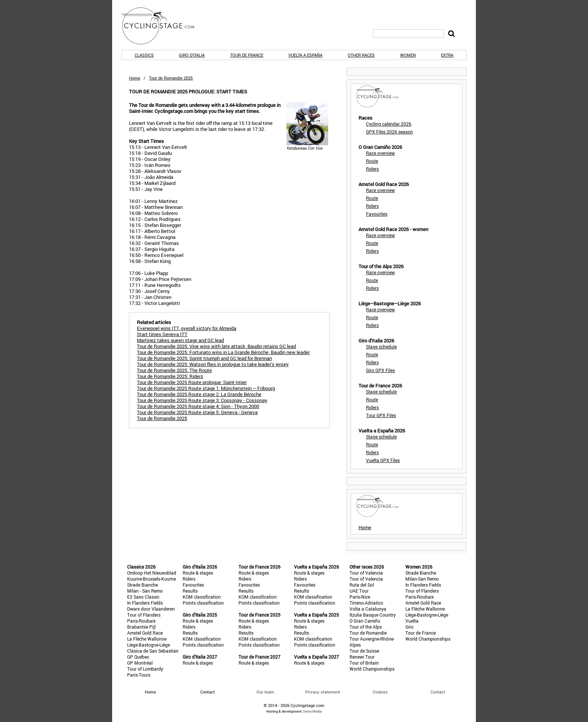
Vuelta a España (305, 55)
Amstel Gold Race (145, 633)
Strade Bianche (142, 585)
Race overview (380, 153)
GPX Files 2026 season (389, 132)
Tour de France (247, 55)
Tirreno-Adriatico (366, 603)
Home (135, 78)
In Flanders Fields (145, 603)
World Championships (372, 669)
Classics (144, 55)
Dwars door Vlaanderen (151, 609)
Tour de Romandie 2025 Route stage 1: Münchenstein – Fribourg (206, 388)
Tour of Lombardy (145, 669)
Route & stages (198, 573)
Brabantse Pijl (141, 627)
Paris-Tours (139, 675)
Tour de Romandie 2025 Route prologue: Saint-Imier (192, 382)
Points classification (203, 603)
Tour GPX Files (381, 415)
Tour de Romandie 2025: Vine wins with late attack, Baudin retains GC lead (216, 346)
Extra (447, 55)
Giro (409, 627)
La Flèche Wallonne (147, 639)
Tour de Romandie (368, 633)
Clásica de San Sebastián (153, 651)
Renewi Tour (362, 657)
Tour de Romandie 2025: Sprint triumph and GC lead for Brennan (204, 358)
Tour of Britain (364, 663)
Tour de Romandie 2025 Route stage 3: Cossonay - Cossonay (202, 400)
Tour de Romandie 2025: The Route (174, 370)
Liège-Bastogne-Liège (148, 645)
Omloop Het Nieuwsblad (152, 573)
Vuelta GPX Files (383, 460)
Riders (372, 169)
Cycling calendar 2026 (389, 124)
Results (190, 591)
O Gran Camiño (365, 621)
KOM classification (202, 597)
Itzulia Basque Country (373, 615)
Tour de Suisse (364, 651)
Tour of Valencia (366, 573)
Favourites (377, 214)
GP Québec (138, 657)
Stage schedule (381, 347)
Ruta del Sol (362, 585)
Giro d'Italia (192, 55)
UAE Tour (359, 591)
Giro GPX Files (380, 370)
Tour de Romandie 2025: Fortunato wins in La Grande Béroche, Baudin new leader (223, 352)
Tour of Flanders (144, 615)
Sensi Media (312, 711)
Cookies (380, 692)
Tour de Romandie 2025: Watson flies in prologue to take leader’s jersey (213, 364)
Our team (265, 692)
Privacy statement (323, 692)
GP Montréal (140, 663)
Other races (361, 55)
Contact (438, 692)
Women (408, 55)
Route (372, 161)
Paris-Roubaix (141, 621)
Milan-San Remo (422, 579)
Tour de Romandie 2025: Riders (170, 376)
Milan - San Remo (145, 591)
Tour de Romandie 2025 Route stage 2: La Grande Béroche (199, 394)
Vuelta (412, 621)
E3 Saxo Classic (143, 597)
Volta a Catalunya (368, 609)
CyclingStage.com (163, 26)
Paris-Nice (360, 597)
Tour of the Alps (366, 627)
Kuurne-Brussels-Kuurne (151, 579)
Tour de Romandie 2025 (162, 418)
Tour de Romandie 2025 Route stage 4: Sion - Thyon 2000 (198, 406)
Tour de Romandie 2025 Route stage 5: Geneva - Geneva (197, 412)
